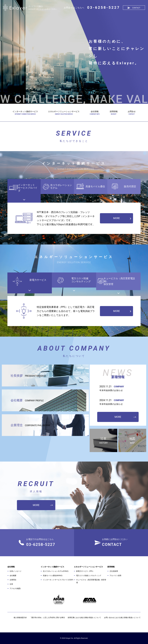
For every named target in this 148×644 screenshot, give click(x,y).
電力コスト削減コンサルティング (89, 575)
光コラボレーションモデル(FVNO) (56, 571)
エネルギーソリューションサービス (64, 111)
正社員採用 (114, 571)
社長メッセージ (15, 571)
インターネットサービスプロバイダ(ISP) (58, 580)
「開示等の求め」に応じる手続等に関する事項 (47, 617)
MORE (117, 218)
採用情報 (114, 111)
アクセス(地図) (15, 588)
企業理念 (30, 425)
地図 (132, 441)
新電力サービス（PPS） (85, 571)
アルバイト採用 (115, 575)
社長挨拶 (28, 376)
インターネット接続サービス (25, 111)
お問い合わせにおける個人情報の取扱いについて (122, 617)
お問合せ (132, 111)
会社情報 (95, 111)
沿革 (103, 441)
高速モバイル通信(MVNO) (53, 575)
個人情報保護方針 (20, 617)
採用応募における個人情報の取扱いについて (84, 617)
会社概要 (27, 400)
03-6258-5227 (104, 8)
